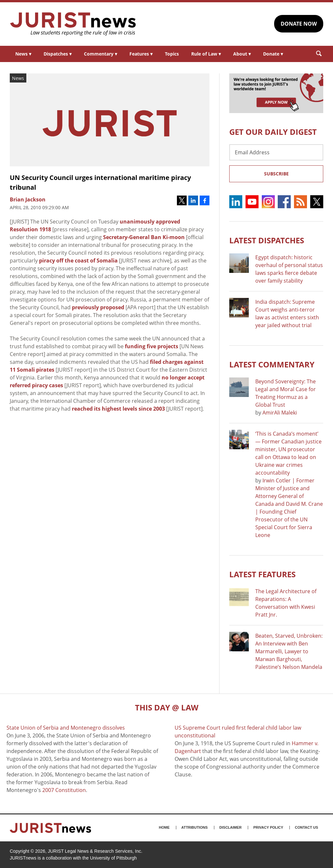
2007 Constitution (64, 790)
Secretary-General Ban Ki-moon (144, 237)
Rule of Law (206, 54)
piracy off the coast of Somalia (78, 261)
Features (141, 54)
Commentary (100, 54)
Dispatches (58, 54)
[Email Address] (276, 152)
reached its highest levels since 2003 (118, 409)
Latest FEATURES (262, 574)
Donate (273, 54)
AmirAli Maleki (280, 413)
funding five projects (152, 346)
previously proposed (98, 307)
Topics (172, 54)
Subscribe (276, 174)
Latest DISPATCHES (267, 240)
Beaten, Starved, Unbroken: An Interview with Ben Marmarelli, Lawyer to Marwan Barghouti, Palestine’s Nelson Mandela (289, 651)
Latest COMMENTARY (272, 364)
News (23, 54)
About (242, 54)
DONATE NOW (299, 24)
